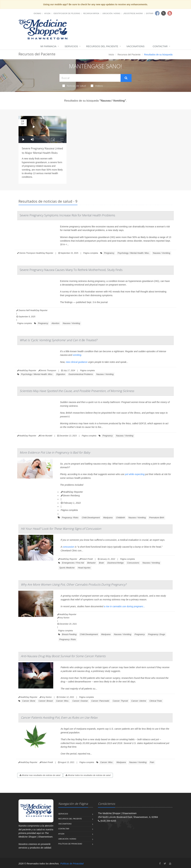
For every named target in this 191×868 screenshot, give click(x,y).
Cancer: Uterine (139, 701)
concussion (68, 547)
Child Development (91, 518)
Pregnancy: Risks (70, 518)
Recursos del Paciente (102, 46)
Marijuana (108, 518)
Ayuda (47, 13)
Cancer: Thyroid (120, 701)
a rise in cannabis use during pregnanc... (124, 606)
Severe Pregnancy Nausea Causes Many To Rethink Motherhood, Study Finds (71, 270)
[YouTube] (170, 863)
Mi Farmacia (48, 46)
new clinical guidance (77, 362)
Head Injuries (84, 568)
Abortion (55, 323)
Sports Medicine (67, 568)
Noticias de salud (74, 86)
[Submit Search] (126, 78)
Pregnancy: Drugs (157, 634)
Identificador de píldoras (67, 13)
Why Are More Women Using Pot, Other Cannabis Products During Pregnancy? (74, 584)
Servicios (71, 46)
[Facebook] (160, 863)
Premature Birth (157, 518)
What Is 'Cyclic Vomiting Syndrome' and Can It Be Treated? (58, 340)
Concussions (133, 563)
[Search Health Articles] (90, 78)
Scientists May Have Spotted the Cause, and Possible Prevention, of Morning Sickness (77, 391)
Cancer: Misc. (62, 701)
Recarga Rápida (91, 13)
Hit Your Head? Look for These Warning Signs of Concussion (61, 529)
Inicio (111, 55)
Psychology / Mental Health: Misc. (134, 253)
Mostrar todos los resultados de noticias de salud (88, 775)
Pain (152, 762)
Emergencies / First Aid (73, 563)
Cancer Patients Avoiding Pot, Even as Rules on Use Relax (59, 717)
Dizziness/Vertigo (115, 563)
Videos (97, 86)
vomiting (77, 355)
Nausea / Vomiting (162, 253)
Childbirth (120, 518)
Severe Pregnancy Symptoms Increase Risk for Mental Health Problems (67, 215)
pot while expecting (135, 474)
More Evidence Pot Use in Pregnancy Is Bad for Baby (55, 452)
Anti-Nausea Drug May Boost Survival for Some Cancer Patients (63, 656)
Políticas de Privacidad (70, 844)
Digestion (61, 374)
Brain (101, 563)
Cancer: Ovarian (80, 701)
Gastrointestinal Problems (81, 374)
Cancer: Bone (29, 701)
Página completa (91, 253)
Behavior (91, 563)
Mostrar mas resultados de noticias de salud (40, 775)
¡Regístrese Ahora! (133, 13)
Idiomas (37, 13)
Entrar (150, 13)
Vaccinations (135, 46)
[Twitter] (165, 863)
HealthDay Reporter (72, 492)
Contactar (160, 46)
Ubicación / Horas (111, 13)
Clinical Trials (156, 701)
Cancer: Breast (46, 701)
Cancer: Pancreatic (100, 701)
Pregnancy (109, 253)
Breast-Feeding (69, 634)
